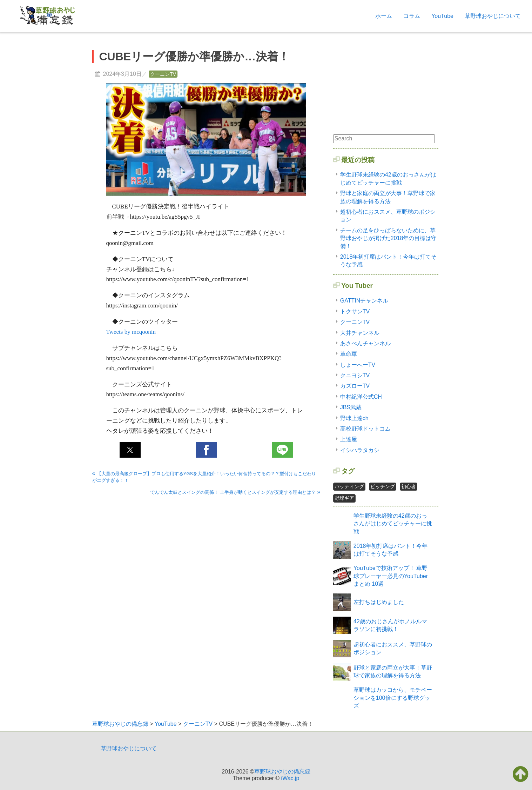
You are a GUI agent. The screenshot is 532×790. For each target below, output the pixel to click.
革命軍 (349, 354)
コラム (412, 16)
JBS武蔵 (351, 407)
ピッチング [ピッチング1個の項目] (383, 486)
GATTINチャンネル (364, 301)
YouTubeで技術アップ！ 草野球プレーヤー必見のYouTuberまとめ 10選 (391, 576)
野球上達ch (354, 418)
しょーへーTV (358, 365)
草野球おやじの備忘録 (282, 772)
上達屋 (349, 439)
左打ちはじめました (379, 602)
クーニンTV (163, 74)
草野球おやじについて (493, 16)
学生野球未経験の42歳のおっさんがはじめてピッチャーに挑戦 (393, 524)
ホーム (384, 16)
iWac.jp (290, 778)
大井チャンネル (360, 333)
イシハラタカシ (360, 450)
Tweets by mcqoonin (131, 332)
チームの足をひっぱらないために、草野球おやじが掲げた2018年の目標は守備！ (389, 238)
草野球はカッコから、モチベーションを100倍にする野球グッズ (393, 698)
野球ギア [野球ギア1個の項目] (344, 498)
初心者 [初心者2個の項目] (409, 486)
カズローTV (355, 386)
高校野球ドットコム (365, 429)
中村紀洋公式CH (361, 397)
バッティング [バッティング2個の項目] (349, 486)
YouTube (442, 16)
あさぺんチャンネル (365, 343)
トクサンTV (355, 311)
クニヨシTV (355, 375)
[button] (130, 450)
